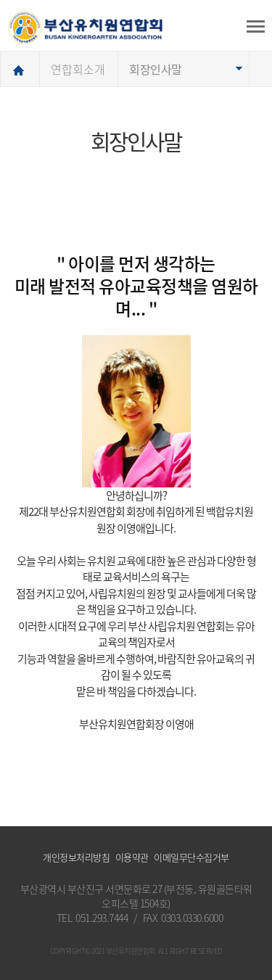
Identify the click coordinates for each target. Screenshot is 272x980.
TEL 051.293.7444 (92, 918)
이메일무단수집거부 (191, 857)
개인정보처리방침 (76, 857)
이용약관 (132, 857)
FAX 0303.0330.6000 (183, 918)
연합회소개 (78, 69)
